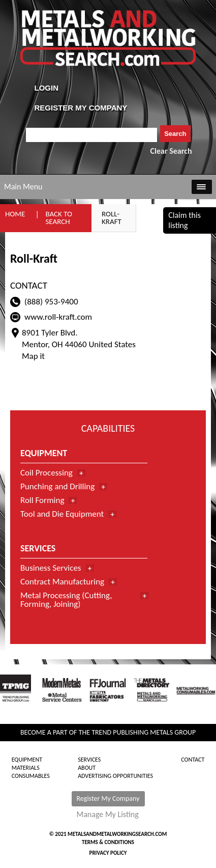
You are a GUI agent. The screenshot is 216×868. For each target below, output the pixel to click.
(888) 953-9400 (51, 302)
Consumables (31, 776)
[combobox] (92, 135)
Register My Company (108, 799)
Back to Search (59, 218)
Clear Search (171, 151)
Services (89, 760)
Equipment (27, 760)
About (87, 768)
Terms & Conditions (108, 842)
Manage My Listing (108, 815)
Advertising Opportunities (115, 776)
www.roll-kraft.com (58, 317)
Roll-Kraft (112, 218)
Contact (193, 760)
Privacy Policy (108, 853)
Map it (33, 356)
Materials (26, 768)
